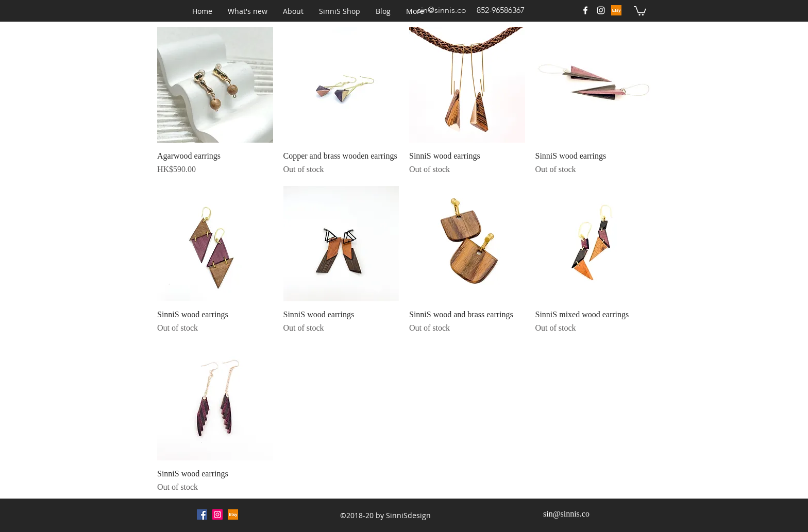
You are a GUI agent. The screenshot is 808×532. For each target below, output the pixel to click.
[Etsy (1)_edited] (616, 10)
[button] (248, 11)
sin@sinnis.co (442, 10)
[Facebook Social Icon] (202, 514)
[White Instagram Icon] (601, 10)
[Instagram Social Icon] (217, 514)
